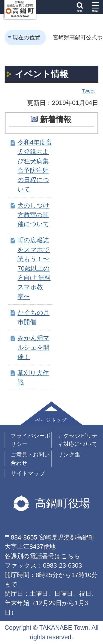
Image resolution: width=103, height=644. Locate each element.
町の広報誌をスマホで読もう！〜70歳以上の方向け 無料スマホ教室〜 (34, 268)
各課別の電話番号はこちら (42, 556)
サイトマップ (28, 473)
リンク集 (69, 455)
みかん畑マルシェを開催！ (33, 347)
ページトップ (51, 413)
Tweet (89, 91)
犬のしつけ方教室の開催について (33, 215)
